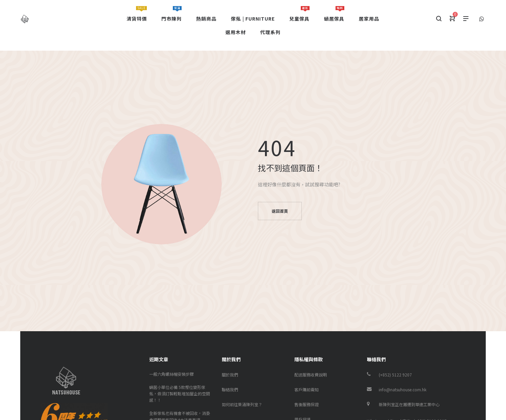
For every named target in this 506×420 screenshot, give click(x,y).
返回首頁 (280, 211)
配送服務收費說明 (311, 375)
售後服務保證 (307, 404)
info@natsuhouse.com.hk (403, 389)
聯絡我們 (230, 389)
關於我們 (230, 375)
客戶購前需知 (307, 389)
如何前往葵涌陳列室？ (242, 404)
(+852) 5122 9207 (395, 375)
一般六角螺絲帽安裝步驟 (171, 374)
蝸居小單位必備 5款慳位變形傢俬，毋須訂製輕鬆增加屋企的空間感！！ (180, 393)
